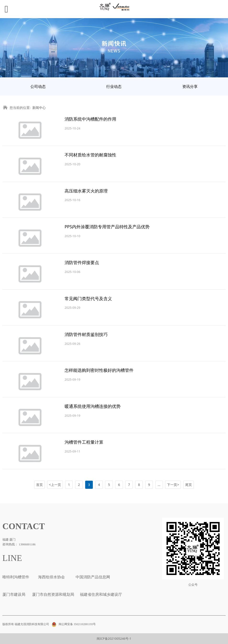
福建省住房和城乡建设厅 (100, 594)
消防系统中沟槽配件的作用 (90, 119)
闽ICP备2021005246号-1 (114, 639)
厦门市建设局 (14, 594)
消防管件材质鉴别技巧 (86, 334)
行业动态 (114, 86)
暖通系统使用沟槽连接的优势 (93, 406)
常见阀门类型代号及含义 (88, 298)
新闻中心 (39, 108)
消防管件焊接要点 (82, 262)
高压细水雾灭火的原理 (86, 191)
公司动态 (38, 86)
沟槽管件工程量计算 (84, 442)
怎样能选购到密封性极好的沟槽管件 (99, 370)
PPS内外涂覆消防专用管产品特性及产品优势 (107, 227)
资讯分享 (190, 86)
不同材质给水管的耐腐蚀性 (90, 155)
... (159, 485)
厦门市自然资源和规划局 (53, 594)
